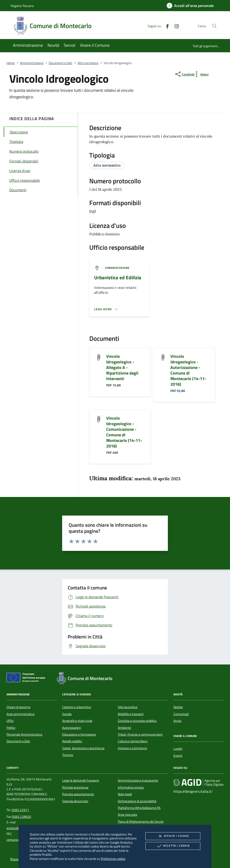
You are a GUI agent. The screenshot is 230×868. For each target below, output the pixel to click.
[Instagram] (175, 26)
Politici (11, 728)
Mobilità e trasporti (131, 714)
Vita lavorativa (128, 707)
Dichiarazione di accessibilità (137, 801)
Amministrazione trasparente (138, 780)
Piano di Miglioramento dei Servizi (141, 822)
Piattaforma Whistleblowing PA (139, 808)
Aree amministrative (21, 714)
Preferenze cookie (113, 859)
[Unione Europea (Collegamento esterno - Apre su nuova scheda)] (27, 678)
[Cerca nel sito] (214, 26)
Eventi (178, 756)
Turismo (68, 755)
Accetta (173, 846)
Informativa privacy (131, 787)
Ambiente (124, 728)
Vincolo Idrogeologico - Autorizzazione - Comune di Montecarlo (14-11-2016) (188, 370)
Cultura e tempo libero (133, 741)
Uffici (10, 721)
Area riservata (127, 815)
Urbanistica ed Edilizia (118, 277)
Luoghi (178, 749)
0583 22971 (20, 810)
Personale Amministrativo (24, 734)
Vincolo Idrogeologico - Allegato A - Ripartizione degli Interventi (122, 367)
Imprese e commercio (132, 748)
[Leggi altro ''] (106, 309)
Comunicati (181, 714)
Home (11, 63)
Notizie (178, 707)
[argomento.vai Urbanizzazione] (117, 268)
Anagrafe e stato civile (77, 721)
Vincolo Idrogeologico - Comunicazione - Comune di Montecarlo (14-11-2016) (124, 432)
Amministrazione (32, 63)
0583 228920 (21, 817)
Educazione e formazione (79, 734)
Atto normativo (88, 63)
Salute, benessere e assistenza (83, 748)
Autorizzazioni (72, 728)
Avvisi (177, 721)
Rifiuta (173, 836)
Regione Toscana (22, 6)
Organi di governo (18, 707)
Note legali (125, 794)
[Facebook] (166, 26)
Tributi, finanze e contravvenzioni (140, 734)
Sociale (67, 714)
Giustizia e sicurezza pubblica (137, 721)
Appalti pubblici (72, 741)
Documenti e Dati (60, 63)
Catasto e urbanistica (77, 707)
